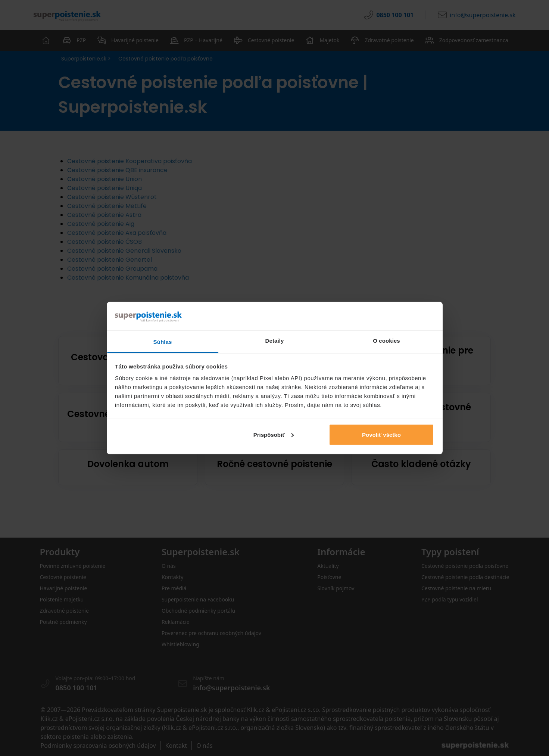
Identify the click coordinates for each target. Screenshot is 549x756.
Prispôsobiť (274, 434)
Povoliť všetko (381, 434)
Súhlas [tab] (163, 342)
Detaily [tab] (275, 341)
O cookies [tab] (386, 341)
